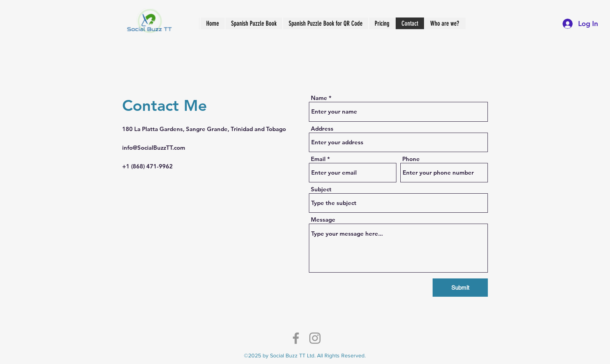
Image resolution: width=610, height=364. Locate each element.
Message (323, 220)
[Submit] (460, 288)
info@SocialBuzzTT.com (154, 148)
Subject (321, 189)
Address (322, 129)
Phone (411, 159)
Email (318, 159)
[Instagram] (315, 338)
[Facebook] (296, 338)
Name (319, 98)
